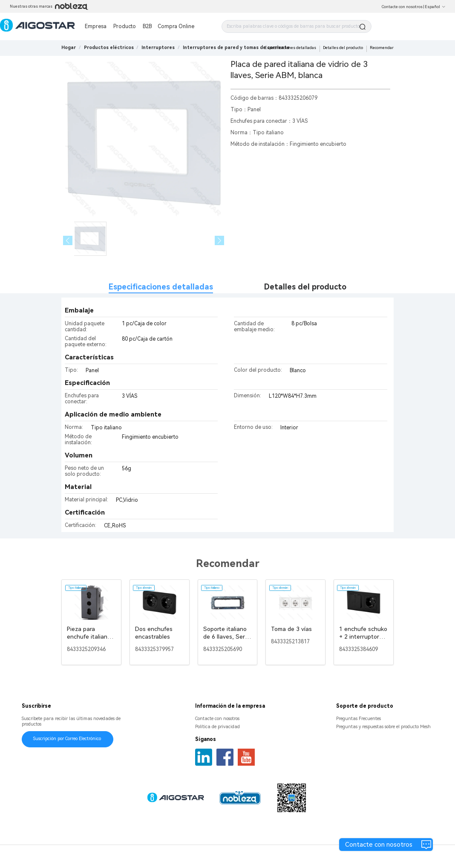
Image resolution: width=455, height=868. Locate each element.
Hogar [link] (69, 48)
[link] (109, 48)
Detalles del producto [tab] (305, 287)
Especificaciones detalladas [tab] (161, 287)
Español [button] (435, 7)
